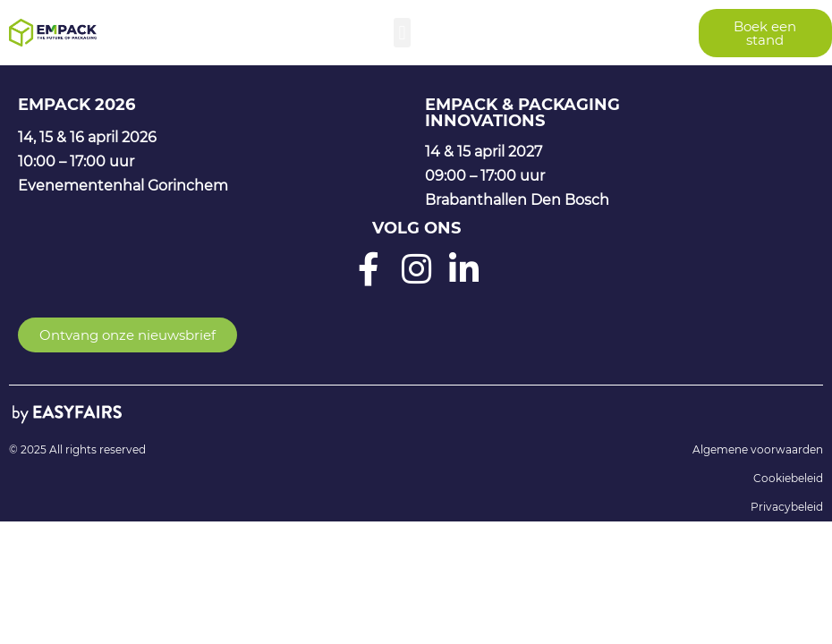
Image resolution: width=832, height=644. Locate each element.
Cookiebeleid (788, 478)
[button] (402, 33)
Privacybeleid (787, 507)
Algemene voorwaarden (758, 449)
